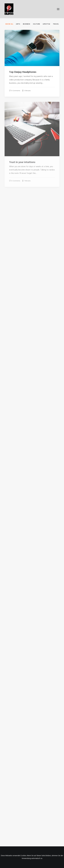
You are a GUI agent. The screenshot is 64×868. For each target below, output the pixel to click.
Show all (9, 24)
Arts (18, 24)
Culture (36, 24)
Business (27, 24)
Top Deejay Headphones (23, 72)
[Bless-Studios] (32, 9)
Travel (56, 24)
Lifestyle (46, 24)
